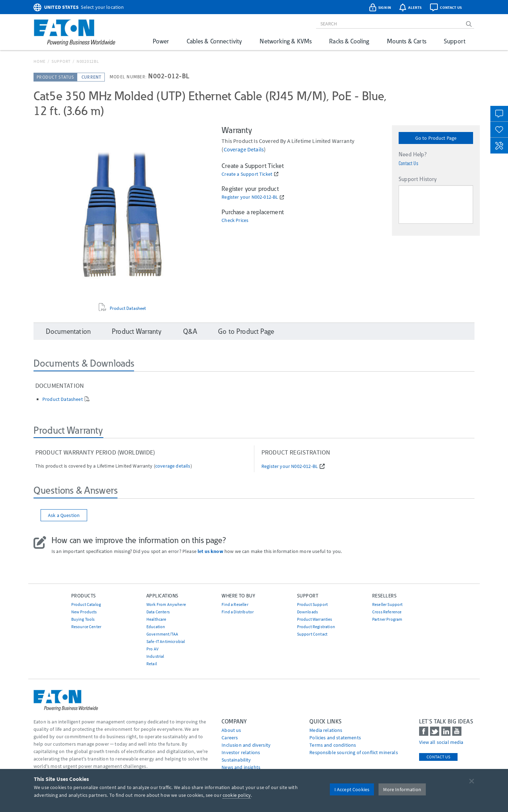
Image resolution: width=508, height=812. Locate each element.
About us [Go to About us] (231, 730)
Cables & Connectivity (214, 41)
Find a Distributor (238, 612)
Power (161, 41)
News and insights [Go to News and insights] (241, 767)
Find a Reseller (235, 604)
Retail (152, 664)
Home (40, 61)
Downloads (307, 612)
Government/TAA (162, 634)
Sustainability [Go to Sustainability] (236, 760)
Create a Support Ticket (247, 174)
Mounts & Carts (407, 41)
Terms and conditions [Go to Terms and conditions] (333, 745)
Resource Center (86, 627)
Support (455, 41)
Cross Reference (387, 612)
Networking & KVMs (286, 41)
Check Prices (235, 220)
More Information (402, 789)
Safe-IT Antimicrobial (166, 641)
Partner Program (387, 619)
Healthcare (156, 619)
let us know (210, 551)
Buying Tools (83, 619)
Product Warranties (315, 619)
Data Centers (158, 612)
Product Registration (316, 627)
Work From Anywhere (166, 604)
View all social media (441, 742)
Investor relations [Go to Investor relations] (241, 752)
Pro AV (152, 649)
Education (156, 627)
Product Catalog (86, 604)
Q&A (190, 331)
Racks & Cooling (349, 41)
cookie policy (237, 795)
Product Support (312, 604)
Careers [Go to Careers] (230, 738)
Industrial (155, 656)
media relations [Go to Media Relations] (326, 730)
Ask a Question (64, 515)
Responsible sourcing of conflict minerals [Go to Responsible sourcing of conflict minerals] (354, 752)
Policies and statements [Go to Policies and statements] (335, 738)
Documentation (68, 331)
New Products (84, 612)
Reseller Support (388, 604)
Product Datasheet (128, 308)
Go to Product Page (436, 138)
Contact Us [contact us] (438, 757)
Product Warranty (137, 331)
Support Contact (312, 634)
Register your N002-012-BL (250, 197)
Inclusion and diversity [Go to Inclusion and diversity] (246, 745)
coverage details (244, 149)
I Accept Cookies (352, 789)
